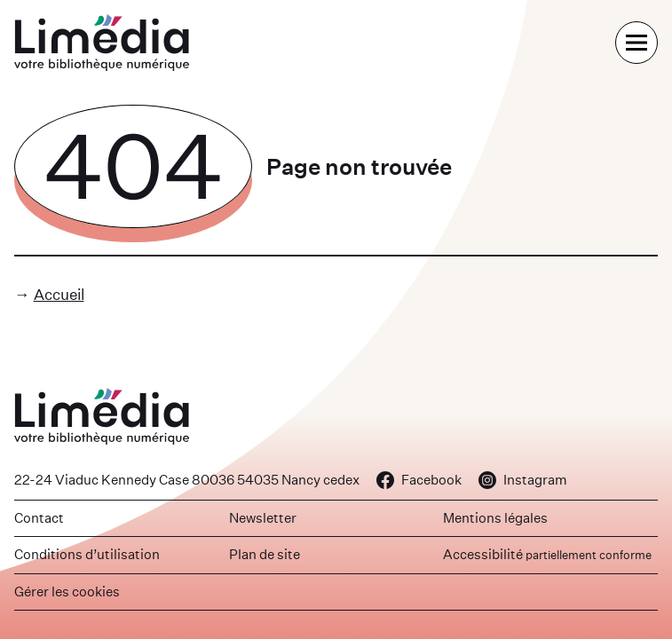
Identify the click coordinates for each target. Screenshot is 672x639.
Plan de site (265, 554)
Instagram (523, 480)
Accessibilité (547, 554)
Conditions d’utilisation (87, 554)
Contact (39, 518)
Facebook (419, 480)
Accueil (59, 294)
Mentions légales (495, 518)
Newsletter (263, 518)
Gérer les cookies (67, 592)
